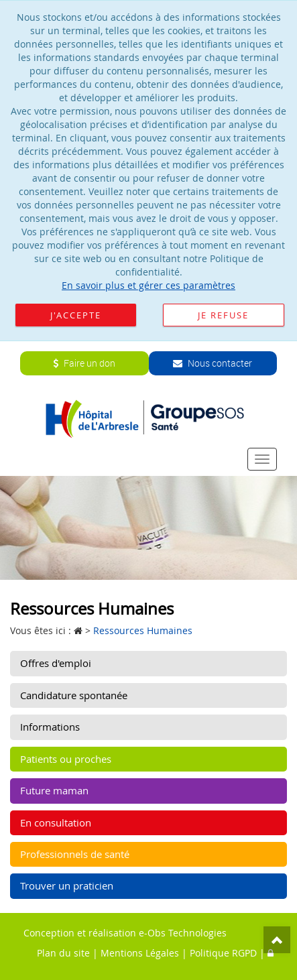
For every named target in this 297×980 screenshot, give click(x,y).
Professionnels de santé (75, 854)
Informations (50, 727)
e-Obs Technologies (183, 933)
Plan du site (63, 953)
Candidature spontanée (74, 695)
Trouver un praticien (67, 885)
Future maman (54, 790)
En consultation (56, 822)
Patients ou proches (66, 759)
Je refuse (223, 315)
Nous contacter (213, 363)
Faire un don (84, 363)
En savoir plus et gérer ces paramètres (148, 285)
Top (277, 940)
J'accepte (76, 315)
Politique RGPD (223, 953)
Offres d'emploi (56, 663)
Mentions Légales (140, 953)
